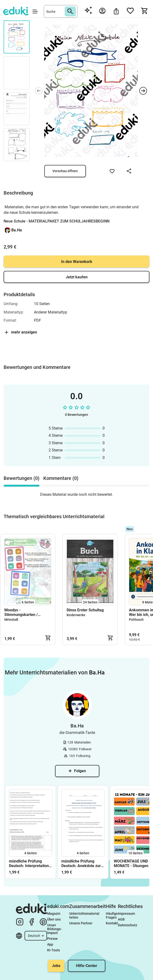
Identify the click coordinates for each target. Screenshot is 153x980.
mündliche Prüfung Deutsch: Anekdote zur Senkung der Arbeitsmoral (81, 863)
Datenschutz (127, 925)
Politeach (136, 620)
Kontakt (112, 923)
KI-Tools (54, 950)
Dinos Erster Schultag (85, 610)
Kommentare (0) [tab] (61, 478)
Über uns (54, 919)
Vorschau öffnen (65, 171)
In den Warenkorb (77, 262)
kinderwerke (76, 615)
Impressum (126, 914)
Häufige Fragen (112, 915)
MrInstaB (11, 620)
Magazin (54, 914)
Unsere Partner (81, 923)
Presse (52, 939)
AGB (121, 919)
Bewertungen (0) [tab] (22, 478)
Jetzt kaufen (77, 277)
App (50, 944)
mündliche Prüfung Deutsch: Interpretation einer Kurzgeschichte (29, 863)
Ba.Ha (17, 230)
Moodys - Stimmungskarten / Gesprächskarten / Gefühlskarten (21, 612)
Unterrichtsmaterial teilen (85, 915)
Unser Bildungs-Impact (54, 929)
